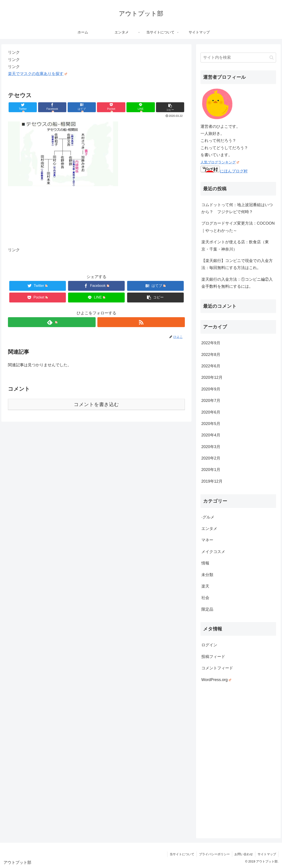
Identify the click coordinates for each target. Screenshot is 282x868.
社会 (205, 598)
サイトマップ (267, 854)
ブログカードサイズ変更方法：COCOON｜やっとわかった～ (238, 227)
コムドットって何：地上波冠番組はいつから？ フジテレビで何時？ (237, 208)
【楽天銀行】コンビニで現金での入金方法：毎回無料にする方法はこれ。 (237, 264)
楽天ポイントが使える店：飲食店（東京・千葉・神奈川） (235, 245)
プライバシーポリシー (214, 854)
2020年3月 (211, 447)
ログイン (209, 645)
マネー (207, 540)
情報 (205, 563)
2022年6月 (211, 366)
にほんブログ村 (224, 171)
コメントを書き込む (96, 404)
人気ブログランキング (220, 162)
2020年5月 (211, 424)
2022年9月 (211, 343)
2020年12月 (212, 377)
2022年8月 (211, 355)
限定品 (207, 609)
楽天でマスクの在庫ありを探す (37, 74)
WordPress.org (216, 680)
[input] (238, 58)
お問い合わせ (244, 854)
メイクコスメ (213, 552)
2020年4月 (211, 435)
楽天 (205, 586)
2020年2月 (211, 458)
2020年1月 (211, 470)
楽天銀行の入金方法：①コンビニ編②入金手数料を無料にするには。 (237, 283)
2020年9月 (211, 389)
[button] (272, 58)
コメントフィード (217, 668)
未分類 (207, 575)
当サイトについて (182, 854)
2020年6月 (211, 412)
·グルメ (208, 517)
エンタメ (209, 529)
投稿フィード (213, 657)
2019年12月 (212, 481)
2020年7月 (211, 401)
